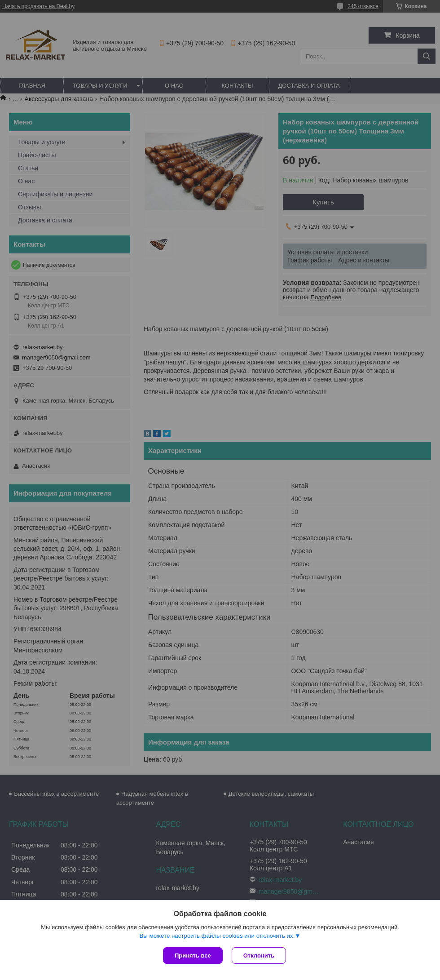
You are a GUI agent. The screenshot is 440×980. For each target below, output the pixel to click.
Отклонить (259, 956)
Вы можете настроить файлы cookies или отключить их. (217, 936)
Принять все (193, 956)
